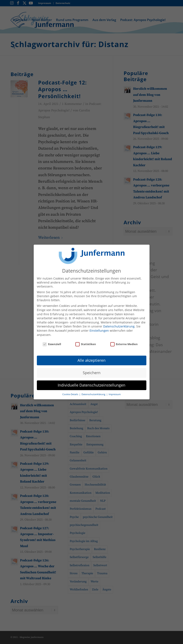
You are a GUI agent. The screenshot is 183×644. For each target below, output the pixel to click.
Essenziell (52, 341)
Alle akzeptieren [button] (91, 357)
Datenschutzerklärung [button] (94, 391)
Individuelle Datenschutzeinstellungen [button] (91, 382)
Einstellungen (99, 327)
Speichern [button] (92, 370)
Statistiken (86, 341)
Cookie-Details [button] (71, 391)
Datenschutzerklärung (119, 323)
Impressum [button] (115, 391)
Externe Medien (124, 341)
